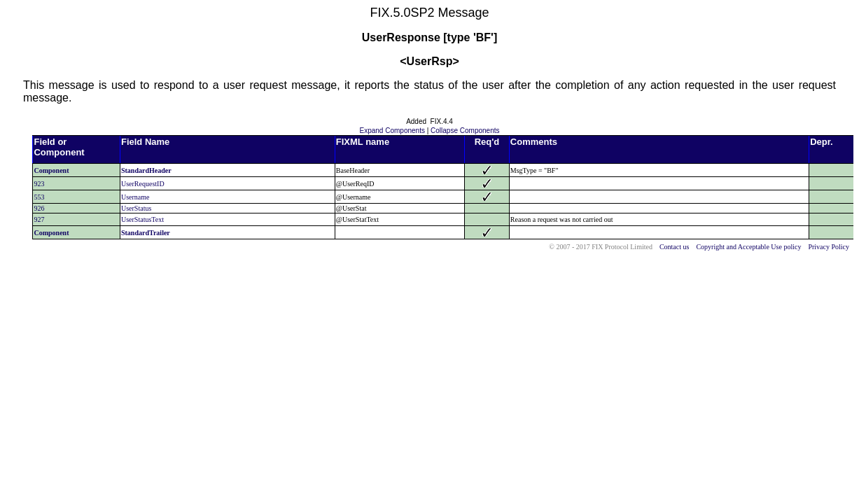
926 (39, 208)
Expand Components (392, 131)
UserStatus (136, 208)
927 (39, 219)
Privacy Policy (829, 247)
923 (39, 184)
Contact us (675, 247)
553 (39, 197)
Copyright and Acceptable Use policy (748, 247)
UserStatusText (142, 219)
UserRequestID (143, 184)
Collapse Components (465, 131)
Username (135, 197)
